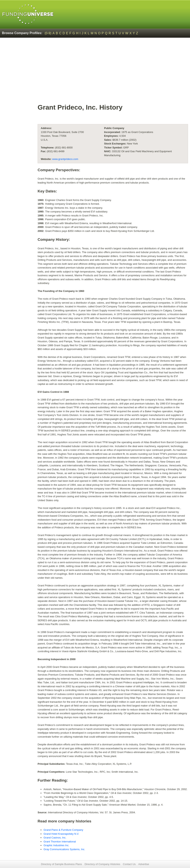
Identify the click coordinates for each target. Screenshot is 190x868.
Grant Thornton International (60, 842)
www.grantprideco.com (65, 159)
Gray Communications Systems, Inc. (64, 849)
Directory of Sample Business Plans (61, 864)
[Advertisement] (113, 73)
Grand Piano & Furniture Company (63, 830)
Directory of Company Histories (102, 864)
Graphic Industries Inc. (56, 845)
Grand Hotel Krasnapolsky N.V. (61, 834)
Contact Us (129, 864)
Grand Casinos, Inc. (55, 838)
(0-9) (48, 33)
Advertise (144, 864)
